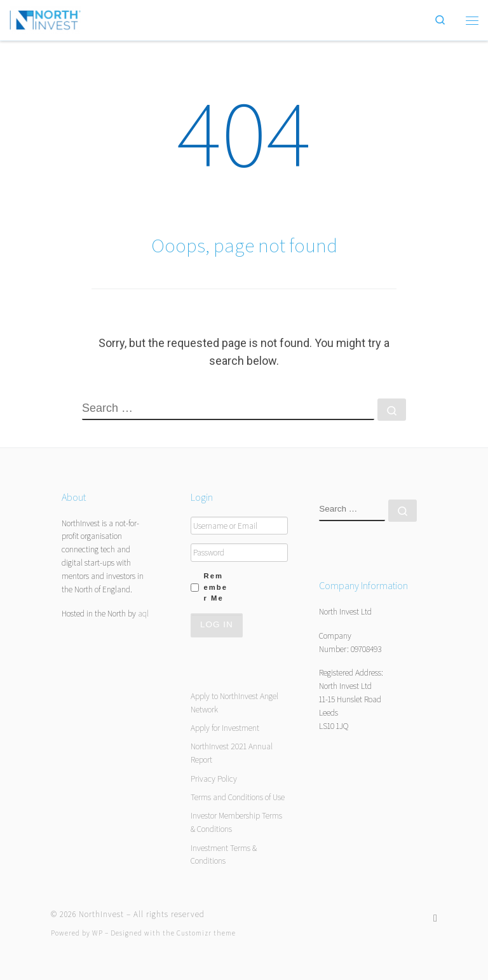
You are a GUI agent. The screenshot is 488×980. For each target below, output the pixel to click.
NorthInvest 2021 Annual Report (232, 753)
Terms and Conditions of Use (238, 797)
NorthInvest (101, 914)
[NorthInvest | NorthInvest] (45, 18)
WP (98, 933)
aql (143, 613)
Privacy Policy (214, 779)
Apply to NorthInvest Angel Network (234, 703)
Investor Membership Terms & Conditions (236, 822)
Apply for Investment (225, 728)
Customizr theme (206, 933)
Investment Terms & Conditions (224, 854)
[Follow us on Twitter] (435, 918)
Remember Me (216, 587)
